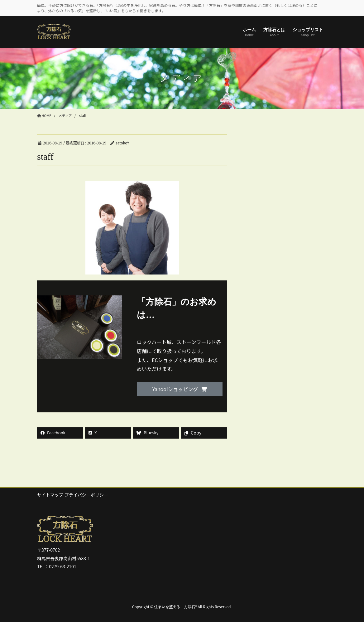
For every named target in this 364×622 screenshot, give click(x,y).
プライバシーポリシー (90, 495)
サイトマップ (50, 495)
